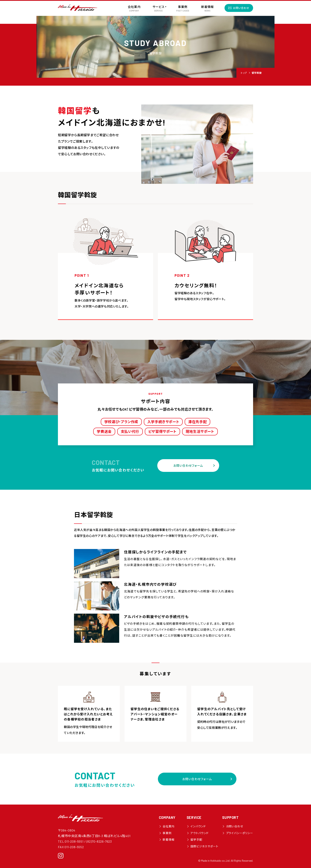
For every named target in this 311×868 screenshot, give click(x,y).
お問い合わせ (241, 8)
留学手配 (196, 840)
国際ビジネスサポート (204, 846)
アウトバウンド (200, 833)
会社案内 (168, 826)
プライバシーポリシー (240, 833)
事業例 (167, 833)
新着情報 (168, 840)
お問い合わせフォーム (188, 466)
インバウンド (198, 826)
